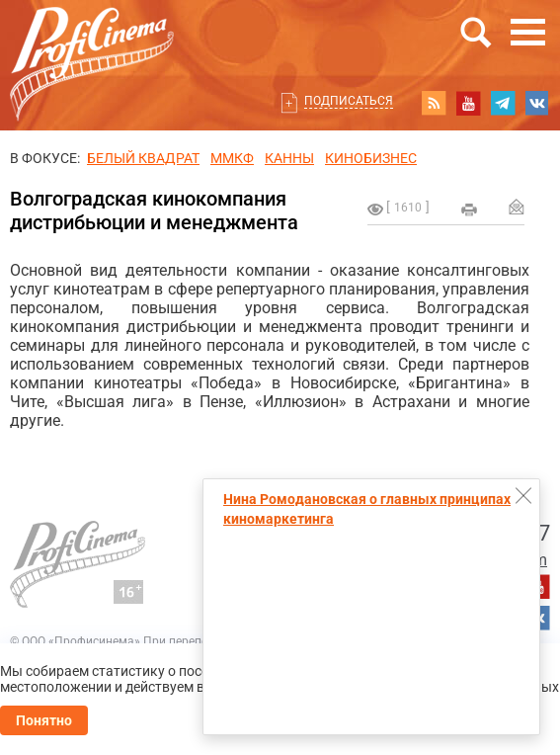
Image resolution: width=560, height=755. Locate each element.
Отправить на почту (517, 207)
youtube (468, 103)
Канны (289, 158)
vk (537, 103)
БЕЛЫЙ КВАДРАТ (143, 158)
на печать (469, 210)
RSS (434, 103)
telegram (503, 103)
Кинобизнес (371, 158)
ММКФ (232, 158)
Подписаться (349, 101)
